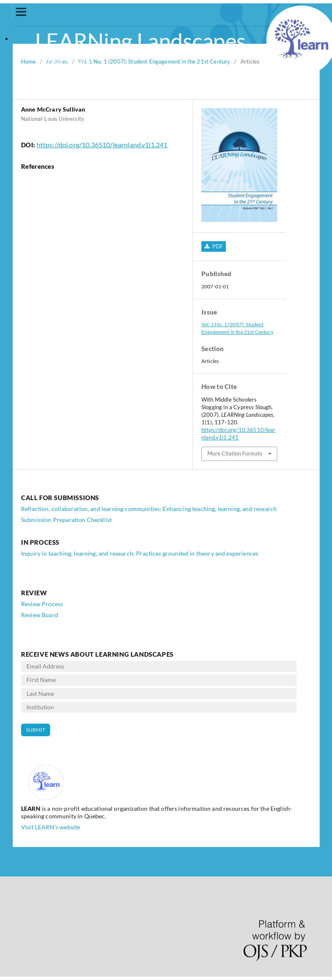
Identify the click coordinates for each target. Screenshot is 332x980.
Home (29, 61)
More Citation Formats (235, 453)
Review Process (42, 604)
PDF (217, 246)
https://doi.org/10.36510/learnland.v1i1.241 (102, 145)
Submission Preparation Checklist (66, 520)
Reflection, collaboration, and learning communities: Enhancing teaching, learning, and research (149, 509)
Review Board (40, 615)
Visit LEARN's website (51, 827)
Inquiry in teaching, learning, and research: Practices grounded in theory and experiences (140, 553)
